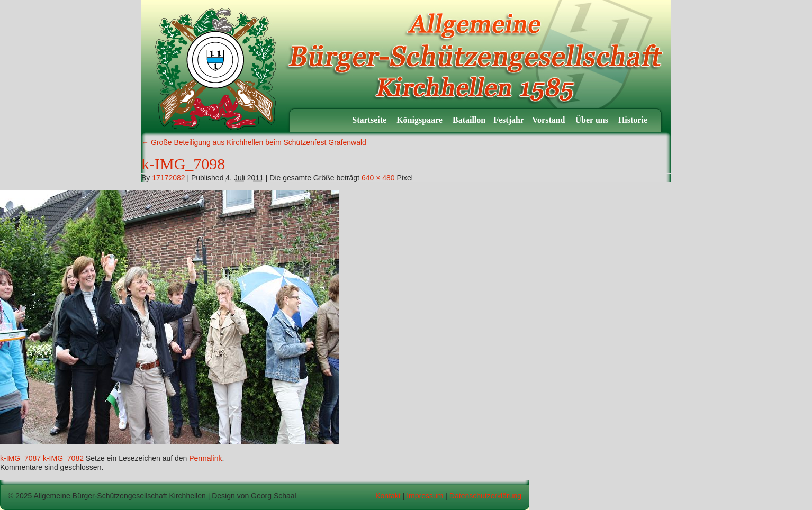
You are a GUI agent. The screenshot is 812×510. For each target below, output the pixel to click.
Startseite (370, 120)
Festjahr (509, 120)
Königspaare (421, 120)
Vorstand (550, 120)
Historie (634, 120)
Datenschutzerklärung (485, 496)
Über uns (593, 120)
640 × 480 (378, 178)
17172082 (168, 178)
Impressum (425, 496)
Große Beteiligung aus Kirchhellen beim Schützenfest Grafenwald (254, 142)
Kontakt (388, 496)
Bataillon (469, 120)
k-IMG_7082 (63, 458)
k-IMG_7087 (20, 458)
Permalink (205, 458)
